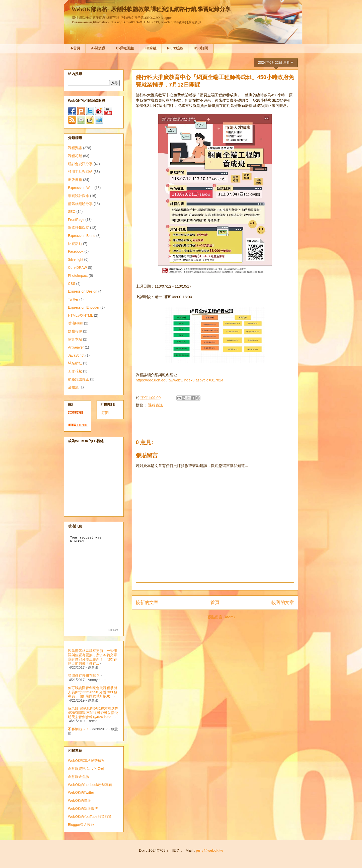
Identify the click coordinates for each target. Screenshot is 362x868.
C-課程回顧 (125, 48)
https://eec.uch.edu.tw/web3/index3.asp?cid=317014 (179, 380)
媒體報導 (75, 331)
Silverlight (76, 259)
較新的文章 (147, 603)
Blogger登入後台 (81, 825)
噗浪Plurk (76, 323)
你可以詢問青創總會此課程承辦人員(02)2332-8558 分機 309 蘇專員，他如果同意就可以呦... (93, 692)
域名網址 (75, 363)
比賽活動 (75, 244)
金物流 (73, 387)
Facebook (76, 251)
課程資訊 (156, 405)
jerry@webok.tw (210, 850)
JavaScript (76, 355)
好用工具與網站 (80, 172)
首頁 (215, 603)
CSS (72, 284)
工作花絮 (75, 371)
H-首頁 (75, 48)
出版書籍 (75, 180)
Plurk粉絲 (175, 48)
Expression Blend (82, 236)
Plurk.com (112, 630)
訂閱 (105, 413)
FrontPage (76, 220)
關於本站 (75, 339)
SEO (72, 212)
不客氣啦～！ (79, 729)
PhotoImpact (78, 276)
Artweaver (76, 347)
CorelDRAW (78, 268)
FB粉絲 (150, 48)
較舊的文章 (283, 603)
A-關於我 (98, 48)
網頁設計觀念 (79, 196)
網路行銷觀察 (79, 228)
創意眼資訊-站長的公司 (86, 769)
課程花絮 (75, 156)
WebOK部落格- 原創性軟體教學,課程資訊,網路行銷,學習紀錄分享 (151, 9)
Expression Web (81, 188)
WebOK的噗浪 (79, 800)
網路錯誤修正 (79, 379)
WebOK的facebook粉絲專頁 (90, 785)
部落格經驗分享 (80, 204)
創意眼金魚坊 (79, 777)
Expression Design (83, 291)
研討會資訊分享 (80, 164)
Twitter (73, 299)
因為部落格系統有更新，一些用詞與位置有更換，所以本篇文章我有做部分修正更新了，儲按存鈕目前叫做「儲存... (93, 657)
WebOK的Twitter (81, 792)
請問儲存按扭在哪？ (84, 676)
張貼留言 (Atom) (221, 617)
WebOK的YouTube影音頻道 (90, 817)
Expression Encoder (84, 307)
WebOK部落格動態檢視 (86, 761)
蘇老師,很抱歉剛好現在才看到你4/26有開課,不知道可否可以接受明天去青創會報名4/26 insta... (93, 713)
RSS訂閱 (201, 48)
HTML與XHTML (81, 315)
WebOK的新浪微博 (83, 809)
